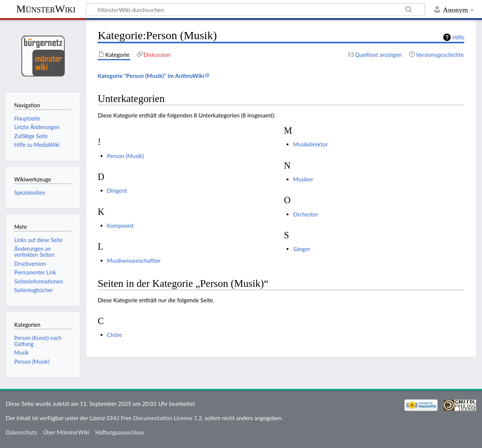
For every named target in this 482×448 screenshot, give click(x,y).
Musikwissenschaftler (134, 261)
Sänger (301, 249)
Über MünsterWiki (66, 432)
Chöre (114, 335)
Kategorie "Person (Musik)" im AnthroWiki (151, 76)
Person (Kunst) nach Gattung (38, 341)
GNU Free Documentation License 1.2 (154, 418)
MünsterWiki (46, 9)
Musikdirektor (310, 144)
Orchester (306, 214)
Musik (21, 353)
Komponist (120, 226)
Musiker (303, 179)
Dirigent (117, 190)
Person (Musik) (125, 156)
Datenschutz (21, 432)
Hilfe (459, 37)
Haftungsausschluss (120, 432)
